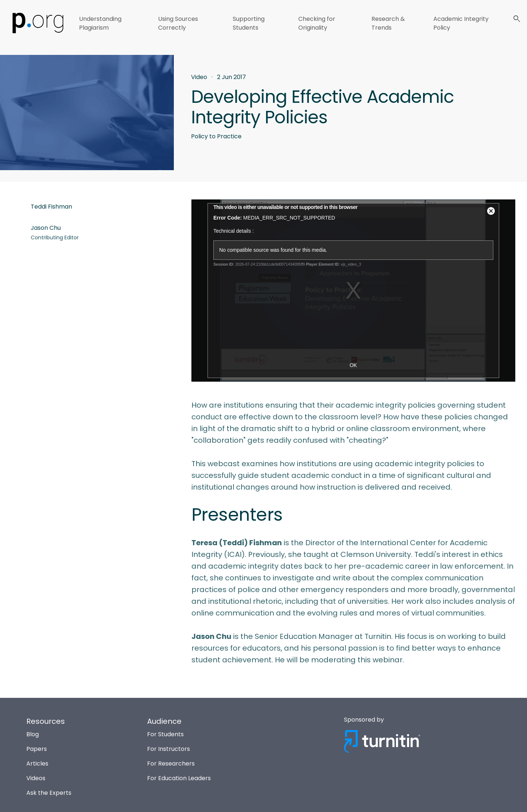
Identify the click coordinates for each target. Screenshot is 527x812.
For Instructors (169, 749)
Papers (37, 749)
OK (353, 365)
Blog (33, 734)
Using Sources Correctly (178, 23)
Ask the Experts (49, 793)
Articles (37, 764)
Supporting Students (249, 23)
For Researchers (171, 764)
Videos (36, 778)
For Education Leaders (179, 778)
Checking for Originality (317, 23)
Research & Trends (388, 23)
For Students (165, 734)
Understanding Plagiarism (100, 23)
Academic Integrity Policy (461, 23)
